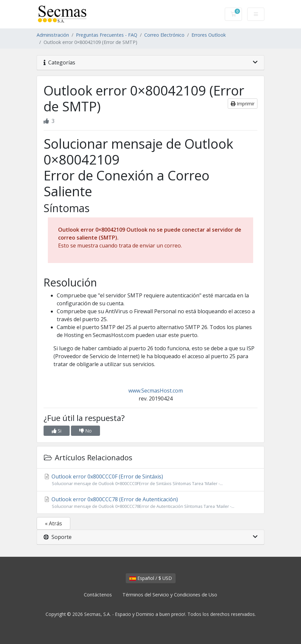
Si (57, 431)
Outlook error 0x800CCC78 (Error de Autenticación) (150, 503)
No (85, 431)
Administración (53, 35)
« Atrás (53, 523)
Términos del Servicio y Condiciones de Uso (170, 595)
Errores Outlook (209, 35)
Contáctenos (98, 595)
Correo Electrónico (164, 35)
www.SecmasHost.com (156, 391)
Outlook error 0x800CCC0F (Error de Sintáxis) (150, 480)
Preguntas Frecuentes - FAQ (107, 35)
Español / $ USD (151, 578)
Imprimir (243, 104)
